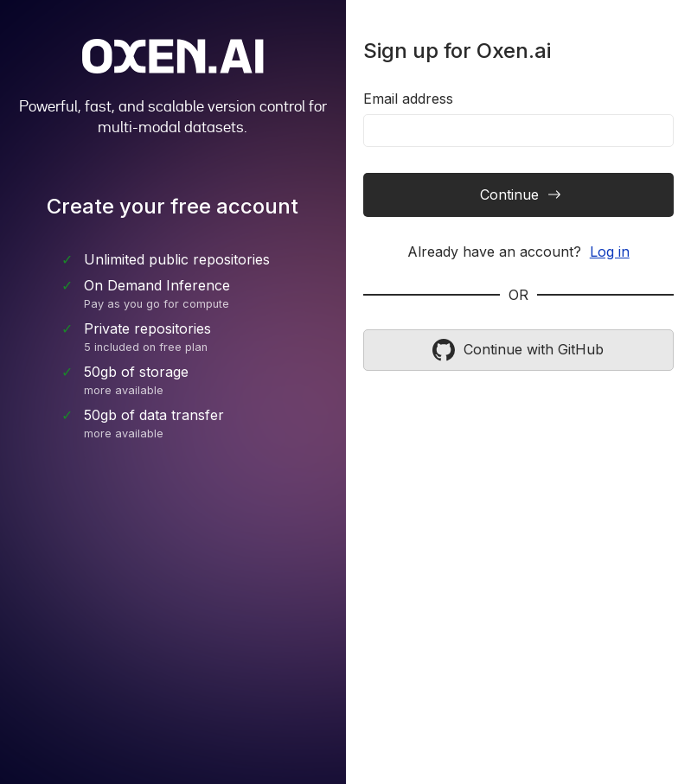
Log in (610, 252)
